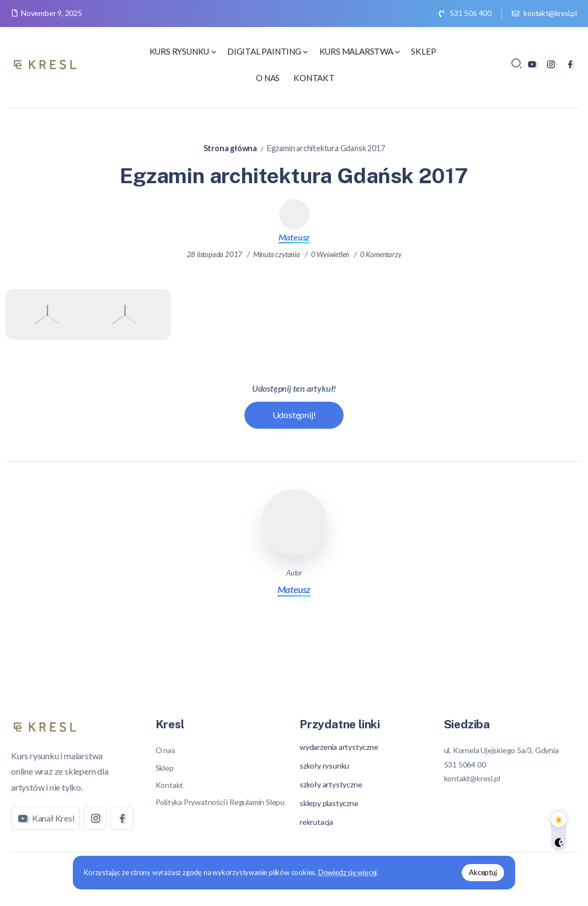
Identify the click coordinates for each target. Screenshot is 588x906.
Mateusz (294, 237)
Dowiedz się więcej (348, 872)
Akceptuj (483, 872)
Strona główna (230, 148)
